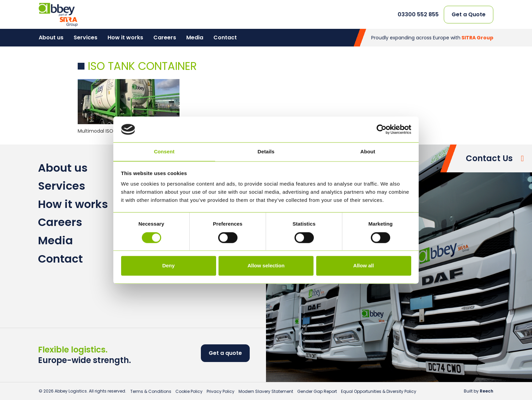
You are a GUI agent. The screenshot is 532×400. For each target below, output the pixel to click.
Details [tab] (266, 152)
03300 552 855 (418, 15)
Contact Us (489, 158)
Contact (225, 37)
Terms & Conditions (151, 391)
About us (51, 37)
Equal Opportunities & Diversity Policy (379, 391)
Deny (168, 266)
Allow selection (266, 266)
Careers (165, 37)
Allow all (364, 266)
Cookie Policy (189, 391)
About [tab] (368, 152)
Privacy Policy (221, 391)
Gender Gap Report (317, 391)
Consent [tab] (164, 152)
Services (85, 37)
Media (195, 37)
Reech (487, 391)
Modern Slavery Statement (266, 391)
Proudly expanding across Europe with (432, 38)
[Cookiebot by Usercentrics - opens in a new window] (382, 129)
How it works (125, 37)
